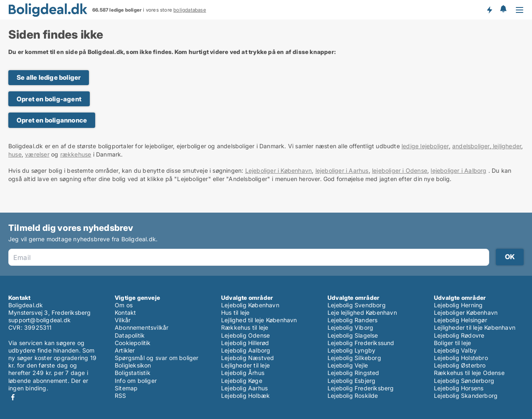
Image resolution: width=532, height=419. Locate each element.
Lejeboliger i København (279, 170)
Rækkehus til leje (245, 327)
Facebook (13, 397)
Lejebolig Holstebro (461, 358)
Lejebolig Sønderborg (464, 381)
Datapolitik (130, 335)
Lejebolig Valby (455, 350)
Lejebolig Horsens (459, 388)
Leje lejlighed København (362, 312)
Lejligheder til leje (245, 365)
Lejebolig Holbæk (245, 396)
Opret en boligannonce (52, 120)
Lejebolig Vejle (348, 365)
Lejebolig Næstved (248, 358)
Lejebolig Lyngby (351, 350)
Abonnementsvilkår (142, 327)
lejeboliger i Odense (400, 170)
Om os (124, 305)
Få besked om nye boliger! (489, 10)
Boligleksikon (133, 365)
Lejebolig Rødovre (459, 335)
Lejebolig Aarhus (244, 388)
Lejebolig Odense (245, 335)
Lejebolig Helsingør (461, 320)
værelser (37, 154)
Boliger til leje (452, 343)
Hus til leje (235, 312)
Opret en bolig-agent (49, 99)
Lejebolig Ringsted (353, 373)
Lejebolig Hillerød (245, 343)
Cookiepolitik (133, 343)
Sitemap (126, 388)
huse (15, 154)
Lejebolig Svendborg (357, 305)
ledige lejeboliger (425, 146)
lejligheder (506, 146)
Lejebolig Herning (458, 305)
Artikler (125, 350)
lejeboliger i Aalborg (458, 170)
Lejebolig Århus (243, 373)
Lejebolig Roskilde (353, 396)
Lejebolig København (250, 305)
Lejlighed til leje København (259, 320)
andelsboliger (471, 146)
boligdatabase (190, 10)
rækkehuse (76, 154)
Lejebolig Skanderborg (466, 396)
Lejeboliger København (466, 312)
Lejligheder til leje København (475, 327)
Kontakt (125, 312)
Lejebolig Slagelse (353, 335)
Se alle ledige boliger (49, 77)
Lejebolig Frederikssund (361, 343)
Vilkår (123, 320)
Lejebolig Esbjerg (351, 381)
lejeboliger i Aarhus (342, 170)
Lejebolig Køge (242, 381)
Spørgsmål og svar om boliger (157, 358)
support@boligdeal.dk (39, 320)
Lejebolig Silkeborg (354, 358)
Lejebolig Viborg (350, 327)
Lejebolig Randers (352, 320)
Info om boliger (136, 381)
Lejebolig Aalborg (246, 350)
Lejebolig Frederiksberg (361, 388)
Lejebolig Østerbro (460, 365)
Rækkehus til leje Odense (469, 373)
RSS (121, 396)
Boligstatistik (133, 373)
